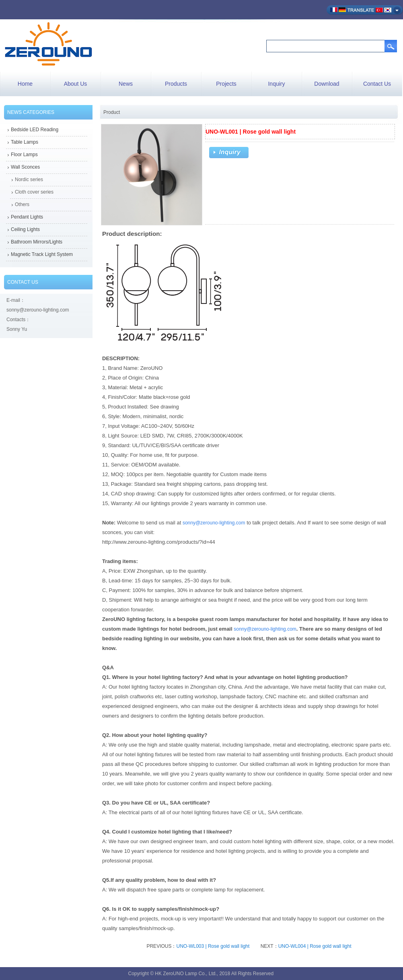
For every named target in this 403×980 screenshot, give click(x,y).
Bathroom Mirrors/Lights (37, 242)
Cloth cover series (34, 192)
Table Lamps (25, 142)
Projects (226, 84)
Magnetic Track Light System (42, 254)
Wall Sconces (25, 167)
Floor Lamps (24, 155)
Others (22, 204)
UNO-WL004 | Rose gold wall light (315, 946)
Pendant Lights (27, 217)
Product (112, 112)
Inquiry (276, 84)
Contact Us (377, 84)
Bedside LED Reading (35, 130)
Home (25, 84)
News (126, 84)
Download (327, 84)
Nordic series (29, 179)
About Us (76, 84)
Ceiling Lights (25, 229)
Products (176, 84)
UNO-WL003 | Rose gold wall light (213, 946)
